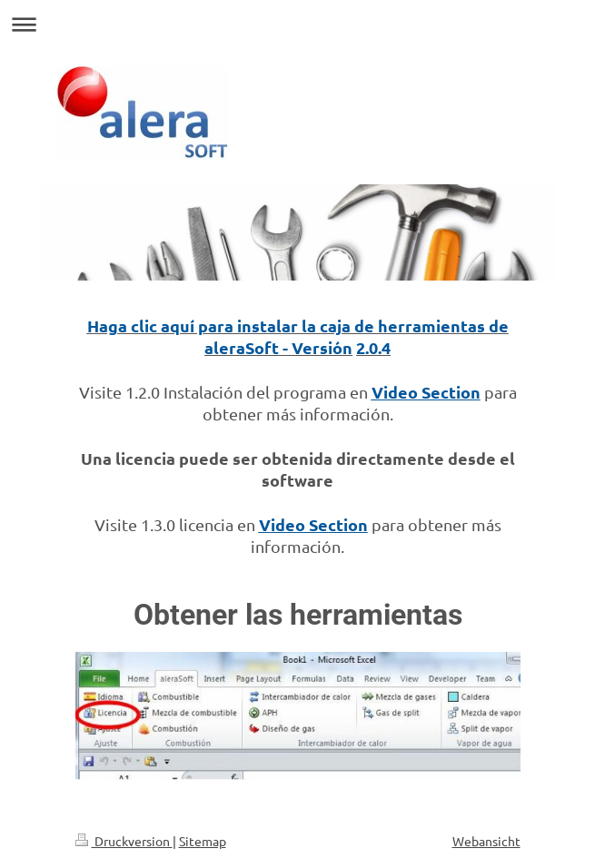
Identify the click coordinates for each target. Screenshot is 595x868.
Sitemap (203, 841)
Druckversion (124, 841)
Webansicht (486, 841)
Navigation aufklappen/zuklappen (297, 24)
